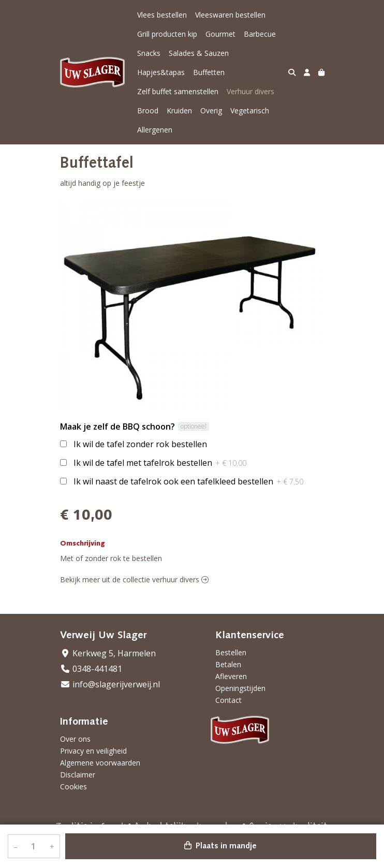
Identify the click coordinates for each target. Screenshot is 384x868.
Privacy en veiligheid (93, 751)
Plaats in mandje (220, 846)
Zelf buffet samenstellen (178, 91)
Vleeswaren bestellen (230, 15)
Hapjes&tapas (161, 72)
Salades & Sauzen (199, 53)
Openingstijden (240, 688)
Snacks (149, 53)
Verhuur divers (250, 91)
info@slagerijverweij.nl (110, 684)
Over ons (75, 739)
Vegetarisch (250, 111)
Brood (148, 111)
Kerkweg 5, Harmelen (108, 653)
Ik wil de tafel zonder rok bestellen (140, 444)
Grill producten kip (167, 34)
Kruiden (179, 111)
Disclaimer (78, 775)
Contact (228, 700)
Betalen (228, 664)
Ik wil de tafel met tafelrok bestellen (160, 463)
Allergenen (155, 130)
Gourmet (220, 34)
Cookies (73, 786)
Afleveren (231, 676)
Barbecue (260, 34)
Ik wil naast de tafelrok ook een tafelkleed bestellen (188, 481)
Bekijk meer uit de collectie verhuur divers (134, 579)
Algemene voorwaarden (100, 763)
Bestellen (231, 652)
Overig (211, 111)
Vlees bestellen (162, 15)
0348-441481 (91, 669)
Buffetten (209, 72)
